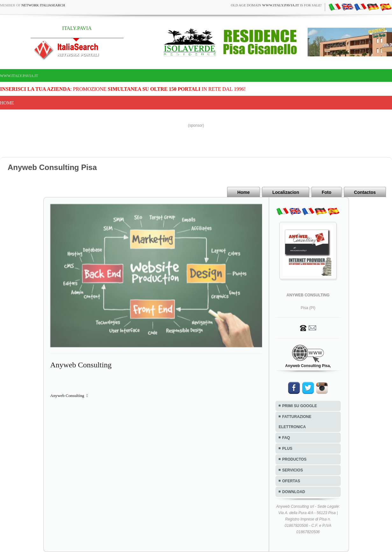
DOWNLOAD (294, 492)
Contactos (365, 192)
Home (7, 103)
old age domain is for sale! (276, 5)
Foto (326, 192)
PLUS (287, 449)
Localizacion (286, 192)
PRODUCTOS (294, 459)
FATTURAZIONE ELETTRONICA (295, 422)
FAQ (286, 438)
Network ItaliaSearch (43, 5)
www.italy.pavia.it (19, 76)
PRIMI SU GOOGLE (299, 406)
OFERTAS (291, 481)
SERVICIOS (292, 470)
